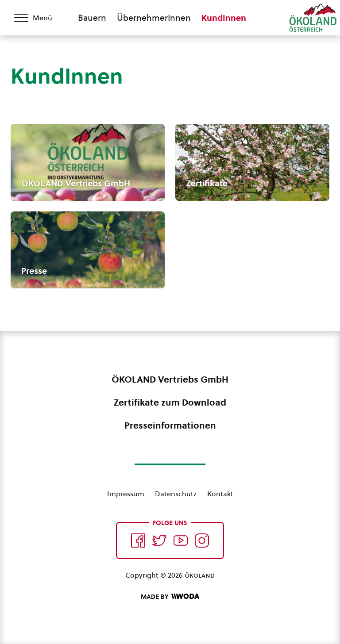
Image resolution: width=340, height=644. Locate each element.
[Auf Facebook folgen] (138, 540)
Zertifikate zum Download (170, 402)
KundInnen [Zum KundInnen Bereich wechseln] (224, 18)
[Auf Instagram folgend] (202, 540)
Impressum (126, 494)
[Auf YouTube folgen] (181, 540)
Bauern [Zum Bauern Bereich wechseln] (92, 18)
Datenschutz (176, 494)
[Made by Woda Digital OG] (170, 597)
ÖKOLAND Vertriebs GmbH (170, 379)
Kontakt (220, 494)
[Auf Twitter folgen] (159, 540)
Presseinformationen (170, 425)
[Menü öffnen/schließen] (39, 18)
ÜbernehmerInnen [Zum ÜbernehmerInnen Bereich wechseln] (154, 18)
